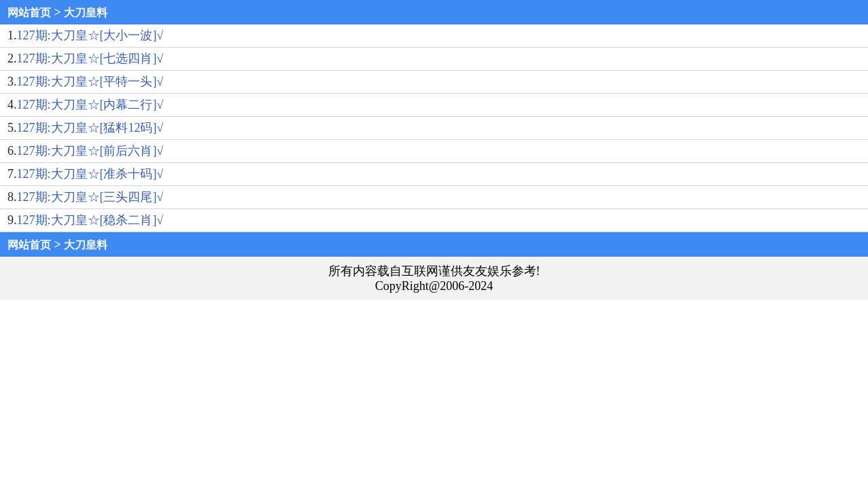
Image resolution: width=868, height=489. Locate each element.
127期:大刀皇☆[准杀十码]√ (90, 174)
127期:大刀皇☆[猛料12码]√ (90, 128)
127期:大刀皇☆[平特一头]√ (90, 81)
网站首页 (29, 13)
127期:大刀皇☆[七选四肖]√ (90, 58)
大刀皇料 (86, 13)
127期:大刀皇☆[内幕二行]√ (90, 105)
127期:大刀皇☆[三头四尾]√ (90, 197)
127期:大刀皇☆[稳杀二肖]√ (90, 220)
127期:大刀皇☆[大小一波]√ (90, 35)
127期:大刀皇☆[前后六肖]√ (90, 151)
